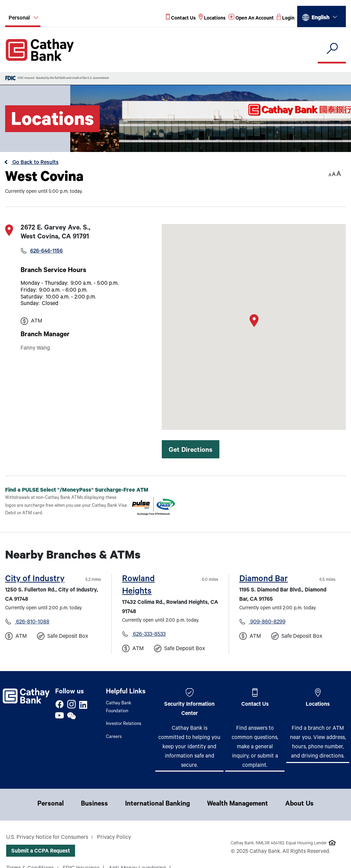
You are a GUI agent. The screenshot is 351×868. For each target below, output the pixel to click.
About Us (299, 805)
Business (94, 805)
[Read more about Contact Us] (181, 19)
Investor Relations (124, 724)
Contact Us (255, 705)
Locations (318, 705)
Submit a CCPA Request (41, 852)
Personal (51, 805)
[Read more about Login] (286, 19)
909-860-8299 (267, 622)
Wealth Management (238, 805)
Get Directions (191, 451)
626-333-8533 (149, 635)
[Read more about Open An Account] (251, 19)
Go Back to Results (35, 163)
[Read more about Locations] (212, 19)
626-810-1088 (32, 622)
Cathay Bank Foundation (119, 707)
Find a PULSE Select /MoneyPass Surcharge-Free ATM (82, 490)
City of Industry (35, 580)
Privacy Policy (114, 838)
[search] (332, 49)
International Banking (158, 805)
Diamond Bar (264, 580)
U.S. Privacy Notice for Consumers (47, 838)
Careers (114, 737)
